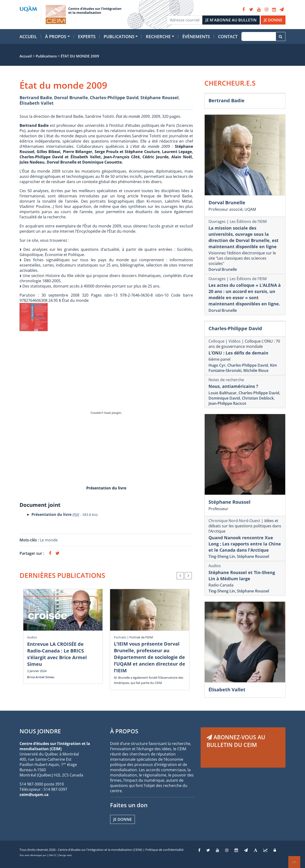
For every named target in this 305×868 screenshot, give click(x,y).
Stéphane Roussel (160, 98)
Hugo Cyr (217, 365)
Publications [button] (119, 36)
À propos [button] (56, 36)
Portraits (120, 637)
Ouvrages (217, 221)
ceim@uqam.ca (34, 795)
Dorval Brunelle (71, 98)
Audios (32, 637)
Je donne (122, 819)
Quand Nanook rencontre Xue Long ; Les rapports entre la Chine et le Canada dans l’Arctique (245, 544)
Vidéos (235, 341)
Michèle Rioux (256, 370)
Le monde (49, 540)
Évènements (196, 36)
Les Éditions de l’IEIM (248, 221)
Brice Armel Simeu (41, 677)
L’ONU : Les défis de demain (238, 353)
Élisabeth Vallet (37, 103)
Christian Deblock (258, 398)
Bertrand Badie (36, 98)
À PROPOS (124, 731)
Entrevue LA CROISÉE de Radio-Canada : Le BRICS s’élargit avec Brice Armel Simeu (57, 654)
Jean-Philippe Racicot (227, 403)
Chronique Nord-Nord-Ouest (234, 521)
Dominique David (224, 398)
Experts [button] (87, 36)
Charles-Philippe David (114, 98)
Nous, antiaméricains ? (233, 386)
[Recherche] (259, 36)
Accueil (28, 36)
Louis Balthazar (223, 393)
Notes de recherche (226, 380)
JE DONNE (273, 20)
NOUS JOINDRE (40, 731)
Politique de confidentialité (164, 850)
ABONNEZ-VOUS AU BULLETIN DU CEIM (236, 741)
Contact (228, 36)
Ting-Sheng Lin (222, 556)
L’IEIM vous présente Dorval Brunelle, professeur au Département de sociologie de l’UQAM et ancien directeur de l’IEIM (150, 657)
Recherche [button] (158, 36)
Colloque (216, 341)
